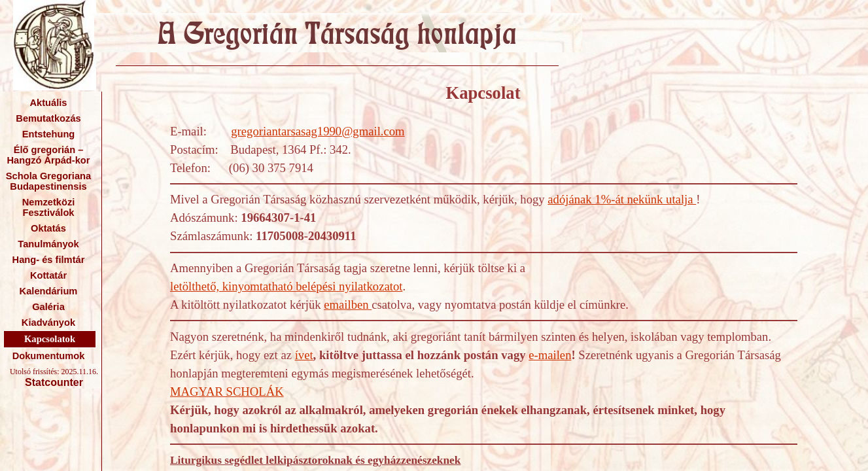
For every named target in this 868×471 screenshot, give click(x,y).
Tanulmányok (48, 244)
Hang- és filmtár (49, 260)
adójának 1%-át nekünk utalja (622, 199)
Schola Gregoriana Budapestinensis (48, 181)
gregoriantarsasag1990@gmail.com (318, 131)
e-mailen (550, 355)
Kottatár (48, 275)
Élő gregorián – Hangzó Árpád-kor (48, 155)
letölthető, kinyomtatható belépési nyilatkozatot (286, 286)
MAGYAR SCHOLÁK (227, 392)
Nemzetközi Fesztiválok (49, 207)
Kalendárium (49, 291)
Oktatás (48, 228)
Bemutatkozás (48, 118)
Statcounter (54, 382)
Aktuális (48, 103)
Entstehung (49, 134)
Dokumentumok (49, 356)
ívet (304, 355)
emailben (348, 305)
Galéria (48, 307)
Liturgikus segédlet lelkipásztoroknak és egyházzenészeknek (315, 460)
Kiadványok (48, 323)
